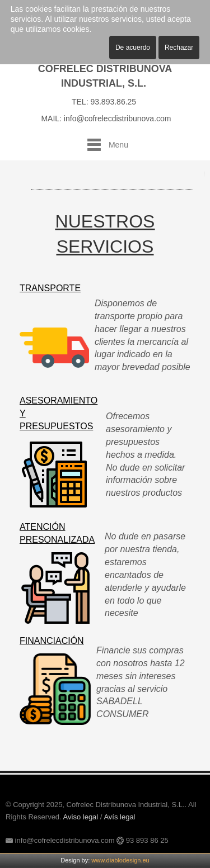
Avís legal (119, 817)
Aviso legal (81, 817)
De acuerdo (133, 48)
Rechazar (179, 48)
